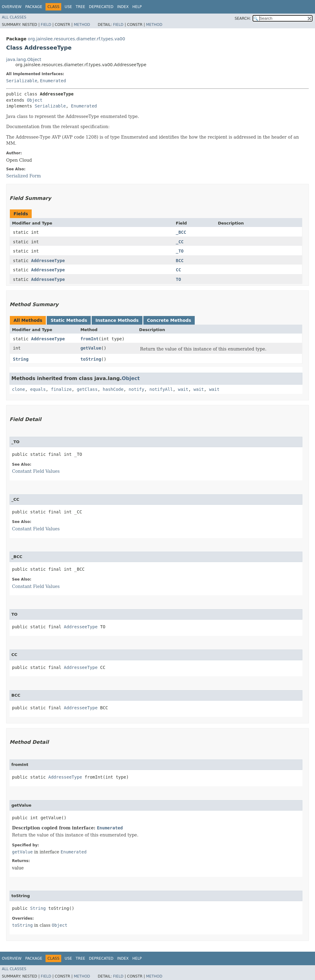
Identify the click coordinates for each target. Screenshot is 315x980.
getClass (87, 389)
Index (123, 7)
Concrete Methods (169, 320)
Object (35, 100)
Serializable (22, 81)
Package (34, 7)
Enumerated (53, 81)
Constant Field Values (36, 471)
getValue (91, 348)
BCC (180, 261)
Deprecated (101, 7)
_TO (180, 251)
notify (136, 389)
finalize (61, 389)
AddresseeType (48, 261)
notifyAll (161, 389)
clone (18, 389)
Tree (80, 7)
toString (91, 359)
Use (68, 7)
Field (46, 25)
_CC (180, 242)
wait (183, 389)
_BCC (181, 232)
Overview (12, 7)
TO (179, 279)
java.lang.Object (24, 59)
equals (38, 389)
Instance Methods (117, 320)
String (21, 359)
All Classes (14, 17)
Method (82, 25)
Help (137, 7)
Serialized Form (24, 176)
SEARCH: (243, 18)
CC (179, 270)
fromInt (89, 339)
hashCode (113, 389)
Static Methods (69, 320)
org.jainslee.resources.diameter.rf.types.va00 (76, 39)
